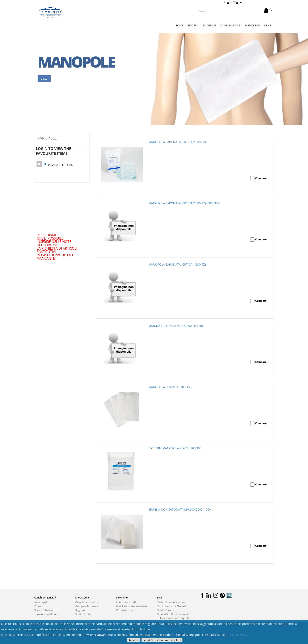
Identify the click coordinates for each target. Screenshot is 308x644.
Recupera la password (88, 606)
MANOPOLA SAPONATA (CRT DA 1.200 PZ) (177, 264)
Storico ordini (83, 614)
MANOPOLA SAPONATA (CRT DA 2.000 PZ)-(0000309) (184, 203)
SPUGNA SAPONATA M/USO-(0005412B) (176, 326)
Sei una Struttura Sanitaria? (173, 614)
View (44, 79)
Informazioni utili (126, 602)
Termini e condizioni (46, 614)
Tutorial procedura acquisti (173, 618)
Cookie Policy (239, 635)
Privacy (39, 606)
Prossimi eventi (125, 610)
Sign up (239, 2)
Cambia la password (87, 602)
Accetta (134, 640)
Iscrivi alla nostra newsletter (132, 606)
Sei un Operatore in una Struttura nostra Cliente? (172, 604)
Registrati (81, 610)
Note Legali (41, 602)
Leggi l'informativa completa (162, 640)
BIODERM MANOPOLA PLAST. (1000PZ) (175, 448)
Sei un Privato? (166, 610)
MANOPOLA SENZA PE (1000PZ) (170, 387)
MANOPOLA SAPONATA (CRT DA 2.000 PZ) (177, 142)
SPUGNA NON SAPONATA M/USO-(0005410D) (180, 509)
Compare (261, 178)
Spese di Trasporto (45, 610)
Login (228, 2)
